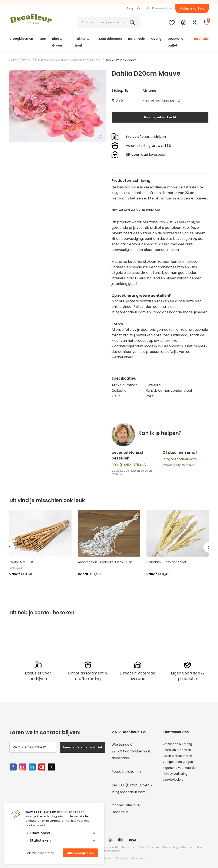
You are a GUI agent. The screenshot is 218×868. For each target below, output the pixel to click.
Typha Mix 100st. (22, 562)
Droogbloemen (21, 39)
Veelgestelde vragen (180, 765)
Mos (43, 39)
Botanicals (136, 39)
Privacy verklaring (178, 778)
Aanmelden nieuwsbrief (83, 750)
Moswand (129, 847)
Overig (156, 39)
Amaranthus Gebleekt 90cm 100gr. (105, 562)
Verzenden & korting (180, 744)
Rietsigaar (16, 568)
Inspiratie (201, 39)
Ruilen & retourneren (180, 758)
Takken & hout (82, 42)
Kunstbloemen (110, 39)
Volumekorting (192, 8)
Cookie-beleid (174, 785)
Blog (130, 8)
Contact (143, 8)
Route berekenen (126, 772)
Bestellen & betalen (179, 751)
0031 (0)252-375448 (129, 465)
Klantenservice (162, 8)
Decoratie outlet (175, 42)
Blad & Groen (57, 42)
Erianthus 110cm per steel (166, 562)
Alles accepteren (80, 853)
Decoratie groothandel (178, 847)
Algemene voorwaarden (183, 772)
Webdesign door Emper (131, 858)
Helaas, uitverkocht (160, 117)
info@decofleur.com (180, 459)
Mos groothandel (107, 847)
